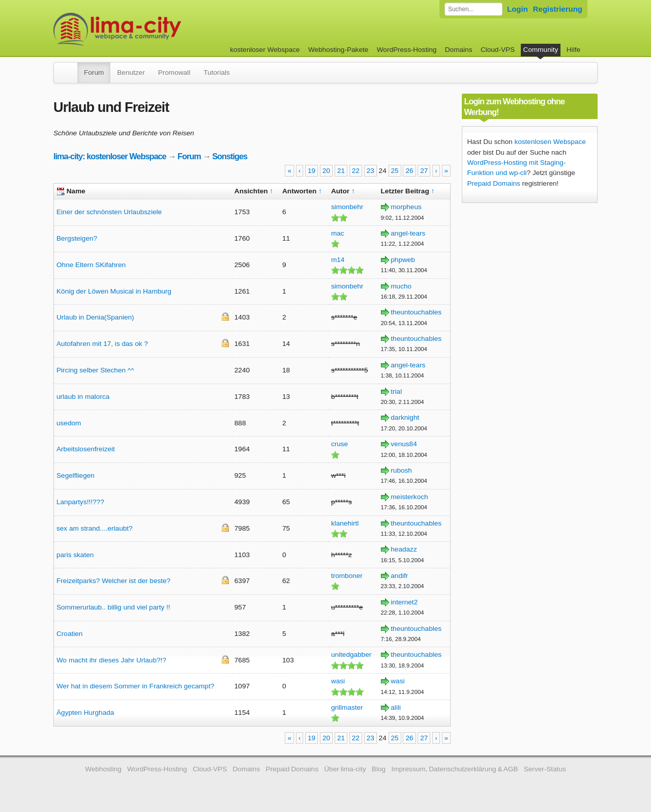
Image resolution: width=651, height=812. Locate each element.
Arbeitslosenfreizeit (86, 449)
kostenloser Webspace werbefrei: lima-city (155, 29)
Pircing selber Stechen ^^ (95, 370)
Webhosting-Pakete (338, 50)
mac (338, 233)
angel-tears (408, 233)
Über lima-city (345, 769)
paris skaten (75, 555)
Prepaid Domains (494, 183)
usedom (69, 423)
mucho (401, 286)
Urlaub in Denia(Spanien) (95, 317)
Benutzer (131, 72)
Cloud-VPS (498, 50)
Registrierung (558, 9)
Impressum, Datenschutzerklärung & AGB (454, 769)
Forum (94, 72)
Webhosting (103, 769)
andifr (399, 576)
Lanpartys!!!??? (80, 502)
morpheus (406, 207)
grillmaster (347, 707)
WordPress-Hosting (407, 50)
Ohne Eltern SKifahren (91, 265)
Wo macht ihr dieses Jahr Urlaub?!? (111, 660)
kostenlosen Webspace (550, 142)
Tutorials (217, 72)
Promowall (174, 72)
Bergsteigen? (77, 238)
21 (341, 171)
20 (326, 171)
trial (396, 391)
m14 (338, 260)
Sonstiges (230, 156)
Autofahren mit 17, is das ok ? (102, 344)
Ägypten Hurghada (85, 713)
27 (424, 171)
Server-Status (545, 769)
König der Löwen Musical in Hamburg (114, 291)
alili (396, 707)
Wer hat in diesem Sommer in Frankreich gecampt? (135, 686)
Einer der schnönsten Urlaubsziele (109, 212)
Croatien (69, 634)
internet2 (404, 602)
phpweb (403, 260)
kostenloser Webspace (265, 50)
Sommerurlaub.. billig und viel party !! (113, 607)
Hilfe (573, 50)
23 (371, 171)
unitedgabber (351, 655)
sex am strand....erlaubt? (95, 528)
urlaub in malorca (83, 397)
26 (409, 171)
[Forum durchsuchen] (474, 9)
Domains (459, 50)
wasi (338, 681)
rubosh (401, 470)
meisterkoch (409, 497)
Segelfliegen (76, 475)
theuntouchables (416, 312)
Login (517, 9)
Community (541, 50)
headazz (404, 549)
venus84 (404, 444)
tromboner (347, 576)
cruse (339, 444)
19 (312, 171)
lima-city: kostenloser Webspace (110, 156)
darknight (405, 417)
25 (395, 171)
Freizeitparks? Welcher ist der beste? (113, 581)
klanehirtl (345, 523)
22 (356, 171)
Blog (379, 769)
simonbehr (347, 207)
